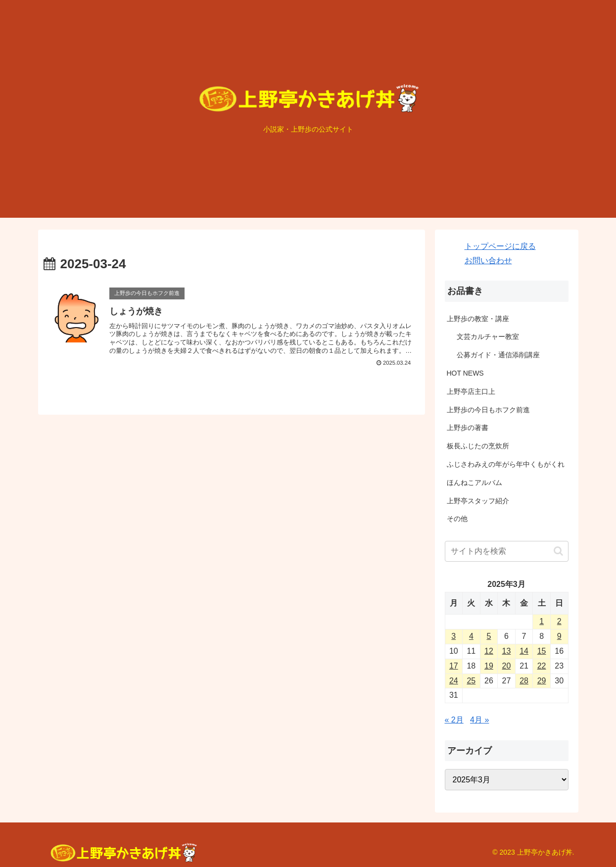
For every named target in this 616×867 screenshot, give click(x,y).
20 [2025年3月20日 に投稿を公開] (507, 666)
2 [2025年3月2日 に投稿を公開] (559, 621)
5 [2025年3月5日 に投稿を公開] (489, 636)
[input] (507, 551)
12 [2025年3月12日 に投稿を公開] (489, 651)
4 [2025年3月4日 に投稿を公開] (471, 636)
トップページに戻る (500, 246)
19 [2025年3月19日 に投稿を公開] (489, 666)
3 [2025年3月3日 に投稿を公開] (453, 636)
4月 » (479, 720)
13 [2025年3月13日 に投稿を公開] (507, 651)
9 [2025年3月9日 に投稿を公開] (559, 636)
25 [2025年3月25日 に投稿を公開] (471, 681)
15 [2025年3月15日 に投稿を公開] (542, 651)
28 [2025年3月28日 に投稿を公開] (524, 681)
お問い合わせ (488, 261)
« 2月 (454, 720)
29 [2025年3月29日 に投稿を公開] (542, 681)
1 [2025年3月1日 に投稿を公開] (542, 621)
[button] (558, 551)
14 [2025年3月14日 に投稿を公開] (524, 651)
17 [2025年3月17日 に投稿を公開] (454, 666)
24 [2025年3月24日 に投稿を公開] (454, 681)
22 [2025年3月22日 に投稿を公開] (542, 666)
